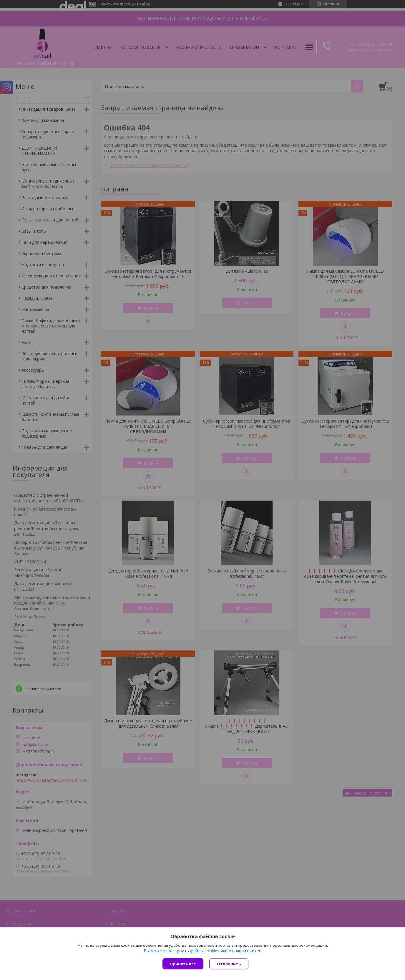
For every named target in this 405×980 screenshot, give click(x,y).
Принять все (183, 964)
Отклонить (229, 964)
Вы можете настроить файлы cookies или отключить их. (200, 951)
